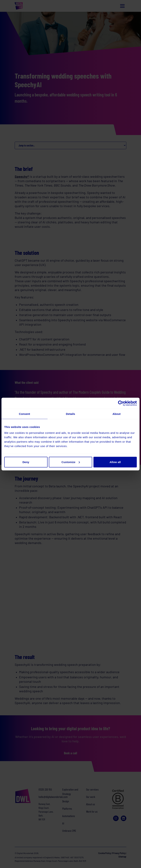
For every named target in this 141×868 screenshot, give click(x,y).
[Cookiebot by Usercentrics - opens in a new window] (121, 403)
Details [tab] (70, 414)
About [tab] (117, 414)
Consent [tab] (25, 414)
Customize (71, 462)
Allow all (115, 462)
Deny (26, 462)
